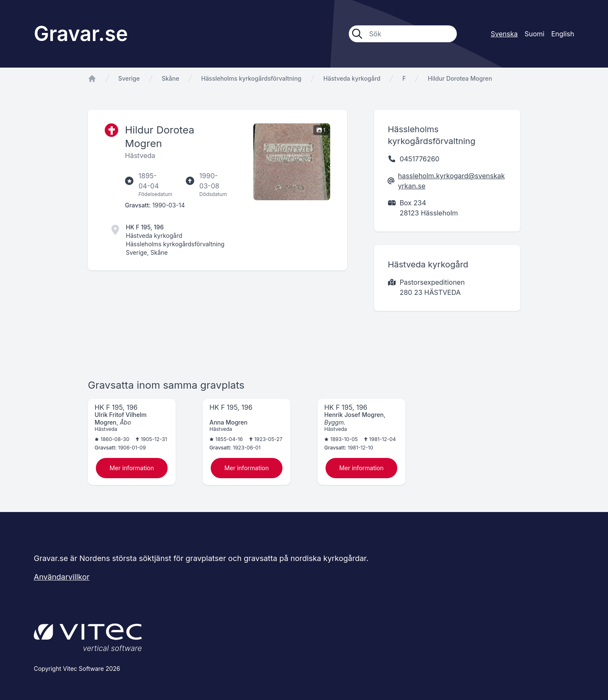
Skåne (170, 78)
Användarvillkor (62, 577)
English (563, 34)
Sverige (129, 78)
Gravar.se (81, 34)
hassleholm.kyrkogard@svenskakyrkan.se (452, 181)
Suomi (534, 34)
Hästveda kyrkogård (352, 78)
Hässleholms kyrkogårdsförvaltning (251, 78)
